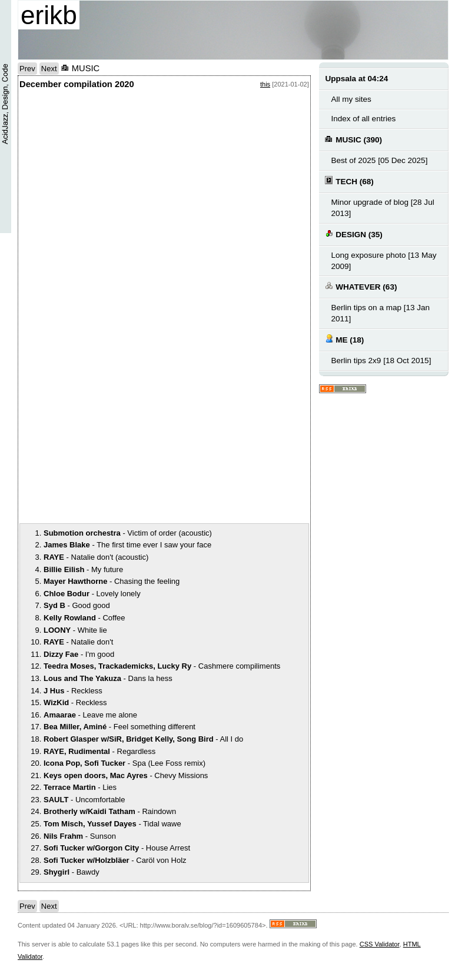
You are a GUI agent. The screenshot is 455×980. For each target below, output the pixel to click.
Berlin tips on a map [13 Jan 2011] (380, 313)
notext (108, 211)
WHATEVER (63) (361, 286)
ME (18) (344, 339)
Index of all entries (363, 119)
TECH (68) (349, 181)
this (265, 84)
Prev (27, 69)
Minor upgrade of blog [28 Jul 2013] (382, 208)
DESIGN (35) (353, 234)
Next (49, 69)
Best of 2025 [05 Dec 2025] (379, 160)
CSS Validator (380, 944)
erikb (49, 15)
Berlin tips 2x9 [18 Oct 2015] (381, 361)
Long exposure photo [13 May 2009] (383, 261)
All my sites (351, 99)
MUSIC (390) (353, 139)
